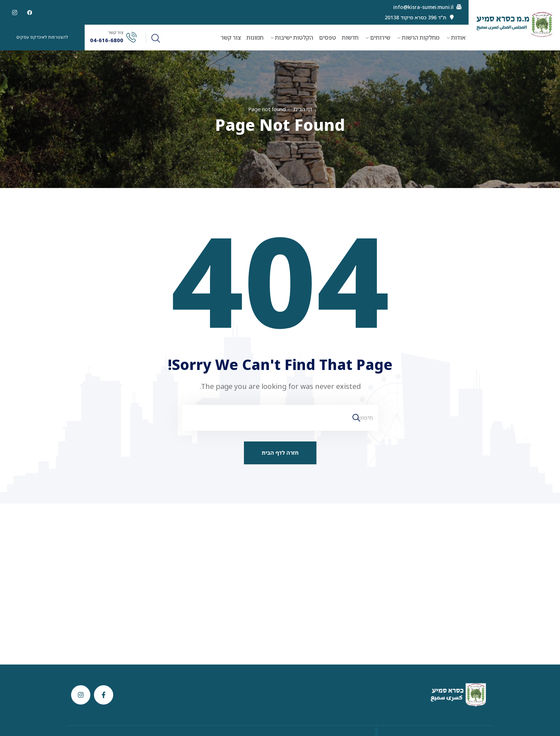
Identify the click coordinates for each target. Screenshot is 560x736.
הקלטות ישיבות (294, 38)
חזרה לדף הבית (280, 453)
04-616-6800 (107, 40)
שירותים (380, 38)
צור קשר (231, 38)
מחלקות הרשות (421, 38)
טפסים (327, 38)
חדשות (350, 38)
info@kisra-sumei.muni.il (423, 7)
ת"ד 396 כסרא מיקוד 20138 (416, 18)
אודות (458, 38)
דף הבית (303, 109)
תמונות (255, 38)
